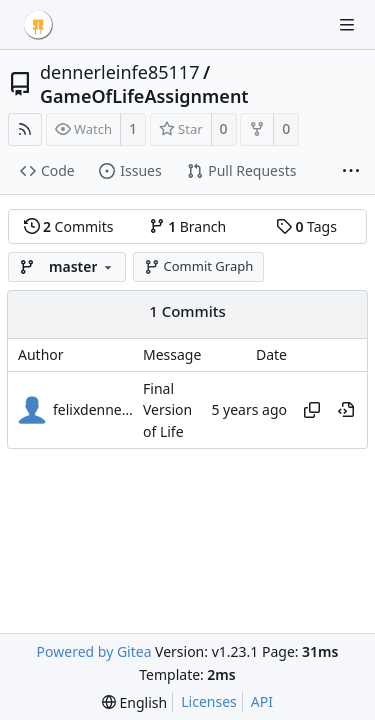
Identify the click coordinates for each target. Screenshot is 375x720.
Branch (188, 226)
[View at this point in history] (346, 410)
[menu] (134, 702)
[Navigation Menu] (347, 25)
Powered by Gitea (94, 651)
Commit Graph (198, 266)
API (262, 701)
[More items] (351, 172)
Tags (306, 226)
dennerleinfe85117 (119, 72)
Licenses (209, 701)
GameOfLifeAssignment (144, 96)
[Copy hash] (312, 410)
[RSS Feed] (25, 129)
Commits (69, 226)
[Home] (38, 25)
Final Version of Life (167, 410)
